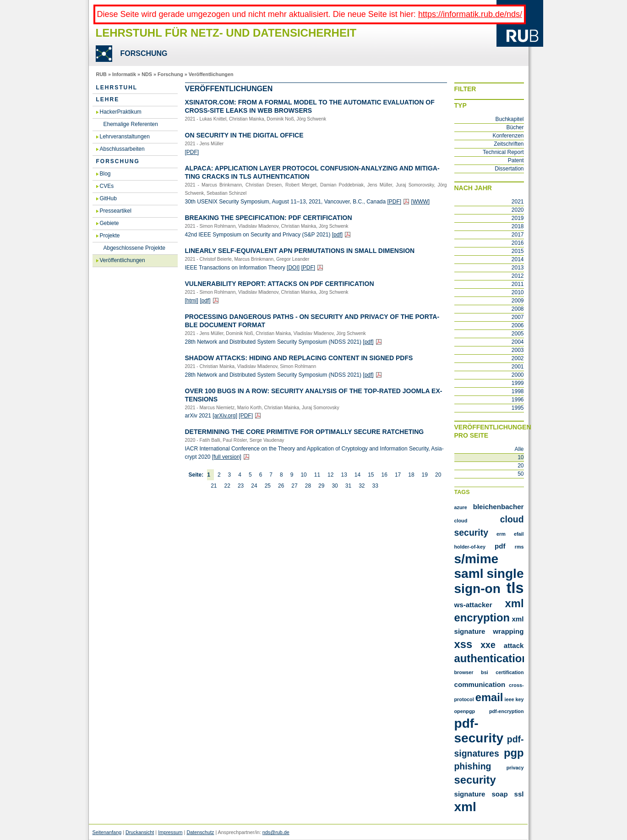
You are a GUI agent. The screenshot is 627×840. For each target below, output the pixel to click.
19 (425, 475)
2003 (518, 350)
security (475, 780)
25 (268, 486)
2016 (518, 243)
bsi (485, 672)
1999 (518, 383)
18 (411, 475)
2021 (518, 202)
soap (499, 794)
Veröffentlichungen (211, 74)
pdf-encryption (507, 711)
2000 (518, 375)
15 (371, 475)
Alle (519, 449)
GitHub (108, 198)
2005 (518, 334)
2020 (518, 210)
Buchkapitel (509, 119)
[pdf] (337, 235)
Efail (519, 534)
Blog (105, 174)
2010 (518, 292)
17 (398, 475)
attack (514, 645)
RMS (519, 547)
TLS (515, 588)
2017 (518, 235)
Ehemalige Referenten (131, 124)
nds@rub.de (276, 832)
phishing (473, 766)
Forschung (170, 74)
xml (465, 807)
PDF (500, 546)
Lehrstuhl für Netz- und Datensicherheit (226, 33)
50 (521, 474)
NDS (147, 74)
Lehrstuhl (117, 88)
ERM (501, 534)
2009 (518, 301)
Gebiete (109, 223)
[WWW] (421, 202)
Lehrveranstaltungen (125, 137)
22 (227, 486)
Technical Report (503, 152)
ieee (509, 699)
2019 (518, 218)
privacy (515, 768)
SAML (469, 574)
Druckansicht (140, 832)
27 (294, 486)
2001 (518, 367)
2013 (518, 268)
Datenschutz (200, 832)
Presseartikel (116, 211)
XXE (488, 645)
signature (470, 794)
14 (357, 475)
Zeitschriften (509, 144)
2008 (518, 309)
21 (214, 486)
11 (317, 475)
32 (362, 486)
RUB (101, 74)
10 (303, 475)
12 (330, 475)
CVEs (107, 186)
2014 (518, 259)
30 (335, 486)
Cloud (461, 521)
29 (321, 486)
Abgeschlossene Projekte (134, 248)
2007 (518, 317)
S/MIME (477, 559)
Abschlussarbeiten (122, 149)
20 (438, 475)
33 (375, 486)
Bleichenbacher (499, 507)
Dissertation (509, 169)
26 (281, 486)
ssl (519, 794)
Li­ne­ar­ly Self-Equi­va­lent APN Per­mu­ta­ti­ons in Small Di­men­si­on (300, 251)
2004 (518, 342)
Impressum (170, 832)
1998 (518, 391)
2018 (518, 226)
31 (348, 486)
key (519, 699)
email (489, 697)
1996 (518, 400)
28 (308, 486)
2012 (518, 276)
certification (510, 672)
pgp (514, 753)
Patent (516, 160)
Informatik (124, 74)
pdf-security (479, 731)
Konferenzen (508, 136)
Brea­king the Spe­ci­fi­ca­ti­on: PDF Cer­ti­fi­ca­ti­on (269, 218)
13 (344, 475)
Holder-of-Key (470, 547)
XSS (463, 644)
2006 (518, 325)
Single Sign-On (489, 581)
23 (241, 486)
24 (254, 486)
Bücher (515, 127)
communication (480, 684)
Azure (461, 507)
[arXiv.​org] (225, 416)
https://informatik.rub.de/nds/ (470, 14)
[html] (192, 301)
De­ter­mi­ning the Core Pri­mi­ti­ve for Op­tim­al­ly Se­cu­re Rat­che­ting (305, 432)
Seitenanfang (107, 832)
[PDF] (192, 152)
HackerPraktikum (121, 112)
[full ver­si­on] (227, 457)
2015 (518, 251)
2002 (518, 358)
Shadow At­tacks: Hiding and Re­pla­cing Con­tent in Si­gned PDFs (299, 358)
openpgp (465, 711)
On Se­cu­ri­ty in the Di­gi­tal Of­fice (244, 135)
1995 (518, 408)
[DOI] (293, 268)
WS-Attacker (473, 605)
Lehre (108, 99)
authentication (491, 658)
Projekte (110, 236)
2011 (518, 284)
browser (464, 672)
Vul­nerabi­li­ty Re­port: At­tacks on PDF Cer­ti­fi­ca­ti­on (280, 284)
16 (384, 475)
